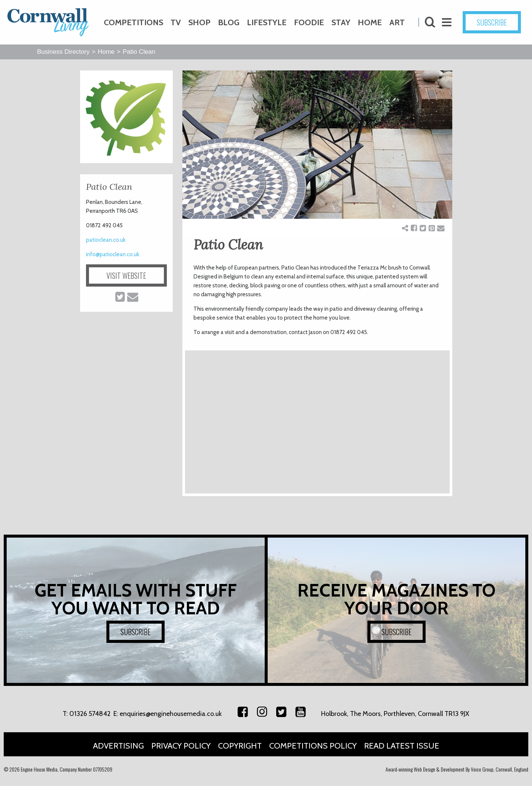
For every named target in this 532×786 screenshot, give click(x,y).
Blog (229, 22)
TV (176, 22)
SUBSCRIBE (492, 22)
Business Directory (63, 52)
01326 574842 (90, 714)
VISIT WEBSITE (126, 275)
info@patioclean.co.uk (113, 254)
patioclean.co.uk (106, 240)
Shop (199, 22)
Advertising (118, 746)
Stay (341, 22)
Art (397, 22)
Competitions (133, 22)
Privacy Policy (181, 746)
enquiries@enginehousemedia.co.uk (171, 714)
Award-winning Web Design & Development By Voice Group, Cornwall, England (457, 769)
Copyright (240, 746)
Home (370, 22)
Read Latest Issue (402, 746)
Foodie (309, 22)
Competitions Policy (313, 746)
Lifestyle (267, 22)
